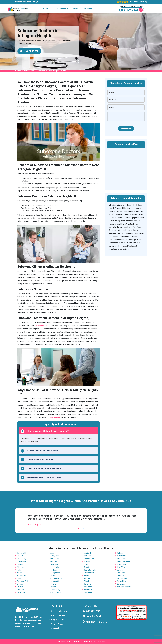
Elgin (86, 564)
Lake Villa (121, 567)
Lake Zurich (122, 564)
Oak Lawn (54, 561)
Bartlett (87, 576)
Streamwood (89, 573)
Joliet (53, 576)
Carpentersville (90, 570)
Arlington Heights (29, 71)
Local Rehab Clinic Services (66, 8)
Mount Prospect (123, 561)
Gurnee (120, 570)
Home (46, 8)
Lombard (87, 553)
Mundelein (121, 559)
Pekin (19, 570)
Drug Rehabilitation (58, 620)
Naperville (21, 592)
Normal (20, 564)
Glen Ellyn (88, 556)
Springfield (21, 553)
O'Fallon (20, 556)
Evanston (54, 587)
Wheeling (87, 581)
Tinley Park (55, 556)
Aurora (53, 553)
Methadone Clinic (57, 615)
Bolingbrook (55, 573)
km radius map (126, 167)
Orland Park (55, 559)
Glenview (121, 576)
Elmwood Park (23, 581)
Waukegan (88, 587)
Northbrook (121, 556)
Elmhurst (87, 561)
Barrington (121, 584)
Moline (20, 573)
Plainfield (21, 587)
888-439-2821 (132, 10)
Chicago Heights (57, 578)
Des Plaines (122, 578)
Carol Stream (55, 592)
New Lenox (55, 564)
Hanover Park (89, 559)
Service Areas (56, 624)
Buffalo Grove (89, 584)
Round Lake (88, 590)
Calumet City (55, 581)
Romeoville (55, 567)
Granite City (21, 559)
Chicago (20, 584)
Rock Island (22, 576)
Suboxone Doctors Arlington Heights (51, 71)
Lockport (54, 570)
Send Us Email (94, 616)
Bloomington (22, 567)
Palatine (120, 553)
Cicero (20, 578)
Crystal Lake (122, 581)
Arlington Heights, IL (31, 2)
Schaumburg (55, 590)
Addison (87, 578)
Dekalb (86, 567)
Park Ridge (88, 592)
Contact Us (89, 8)
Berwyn (53, 584)
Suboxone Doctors (58, 611)
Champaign (21, 561)
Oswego (20, 590)
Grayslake (121, 573)
